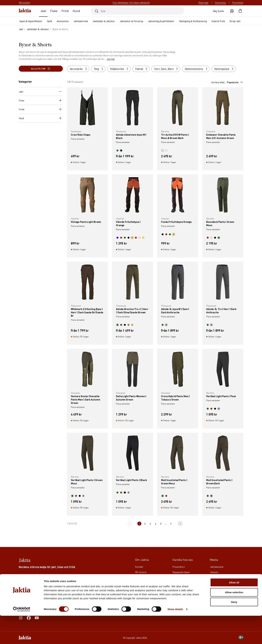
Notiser (139, 599)
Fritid (65, 11)
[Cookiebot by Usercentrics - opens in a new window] (22, 637)
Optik (50, 21)
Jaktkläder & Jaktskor (104, 21)
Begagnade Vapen (181, 572)
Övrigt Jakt (235, 21)
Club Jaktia (141, 583)
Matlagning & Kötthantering (193, 21)
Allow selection (234, 621)
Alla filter (41, 69)
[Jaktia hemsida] (25, 11)
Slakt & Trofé (218, 21)
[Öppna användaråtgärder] (232, 11)
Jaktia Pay (178, 577)
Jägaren (214, 583)
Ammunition (63, 21)
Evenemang (220, 3)
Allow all (234, 611)
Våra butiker (141, 588)
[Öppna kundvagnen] (240, 11)
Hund (76, 11)
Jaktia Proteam (218, 577)
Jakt (43, 11)
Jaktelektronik (81, 21)
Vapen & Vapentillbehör (31, 21)
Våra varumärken (143, 593)
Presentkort (238, 3)
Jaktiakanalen (217, 567)
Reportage (203, 3)
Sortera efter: (227, 82)
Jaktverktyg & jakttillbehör (161, 21)
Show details (175, 637)
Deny (234, 630)
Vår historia (141, 572)
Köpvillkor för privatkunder (186, 588)
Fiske (54, 11)
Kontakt (139, 567)
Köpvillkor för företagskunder (188, 583)
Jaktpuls (214, 572)
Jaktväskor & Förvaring (131, 21)
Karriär (139, 577)
